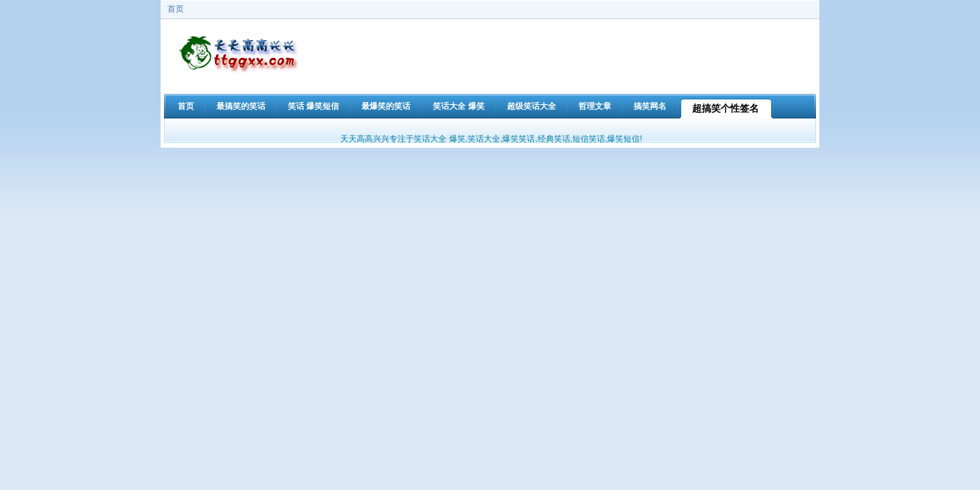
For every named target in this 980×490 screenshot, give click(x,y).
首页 (176, 9)
